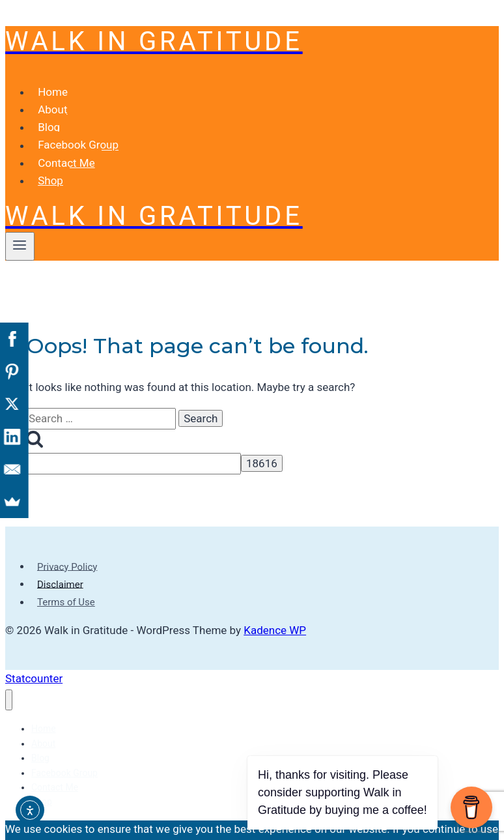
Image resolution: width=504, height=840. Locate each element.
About (52, 89)
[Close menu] (9, 679)
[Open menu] (20, 225)
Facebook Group (78, 124)
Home (53, 71)
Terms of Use (66, 581)
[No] (352, 830)
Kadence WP (275, 609)
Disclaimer (60, 563)
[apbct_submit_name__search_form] (262, 442)
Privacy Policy (67, 545)
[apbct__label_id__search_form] (133, 443)
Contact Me (66, 142)
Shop (50, 160)
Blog (49, 106)
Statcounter (34, 658)
